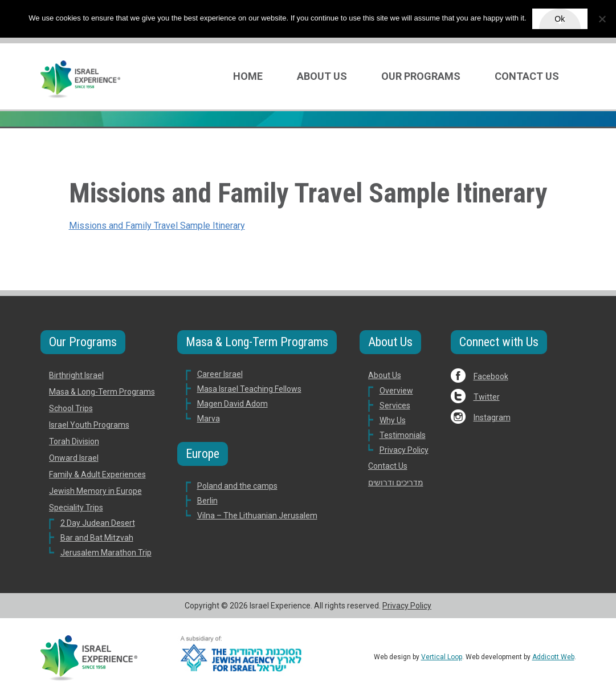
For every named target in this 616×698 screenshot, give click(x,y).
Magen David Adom (232, 404)
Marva (209, 419)
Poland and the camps (237, 486)
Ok (560, 19)
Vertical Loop (442, 657)
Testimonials (403, 435)
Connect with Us (499, 342)
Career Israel (220, 374)
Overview (396, 391)
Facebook (491, 376)
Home (248, 76)
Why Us (393, 420)
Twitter (487, 397)
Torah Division (74, 441)
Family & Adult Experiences (97, 474)
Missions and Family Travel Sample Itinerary (157, 226)
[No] (602, 19)
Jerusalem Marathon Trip (106, 553)
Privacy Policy (404, 450)
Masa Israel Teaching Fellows (249, 389)
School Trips (71, 408)
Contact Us (527, 76)
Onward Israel (74, 458)
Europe (203, 454)
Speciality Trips (76, 508)
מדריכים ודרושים (396, 482)
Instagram (492, 417)
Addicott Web (553, 657)
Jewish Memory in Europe (95, 491)
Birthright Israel (76, 375)
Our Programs (421, 76)
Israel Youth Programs (89, 425)
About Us (322, 76)
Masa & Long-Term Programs (102, 392)
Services (395, 405)
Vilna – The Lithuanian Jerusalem (257, 516)
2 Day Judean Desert (98, 523)
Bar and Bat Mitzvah (97, 538)
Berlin (207, 501)
